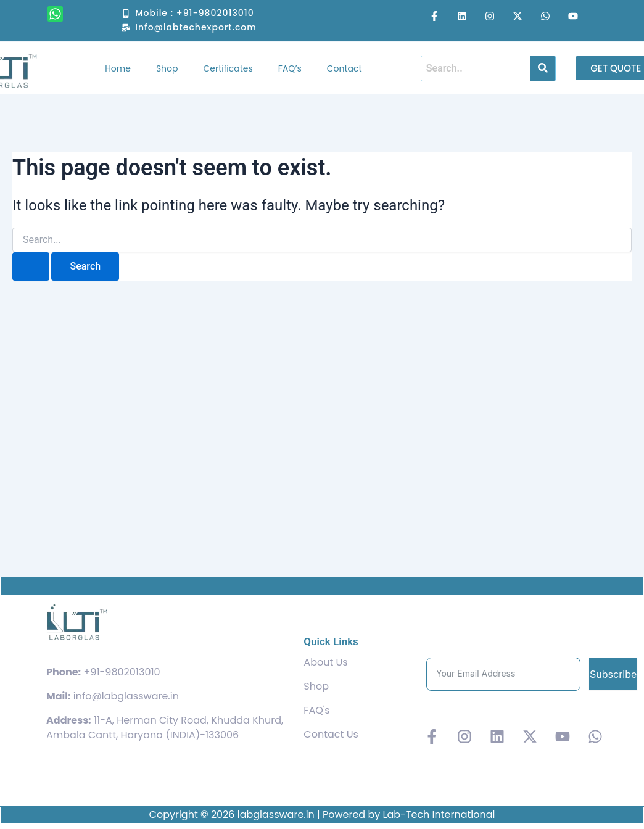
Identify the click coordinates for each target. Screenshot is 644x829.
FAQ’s (290, 68)
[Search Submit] (31, 266)
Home (118, 68)
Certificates (228, 68)
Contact (345, 68)
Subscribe (613, 674)
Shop (167, 68)
